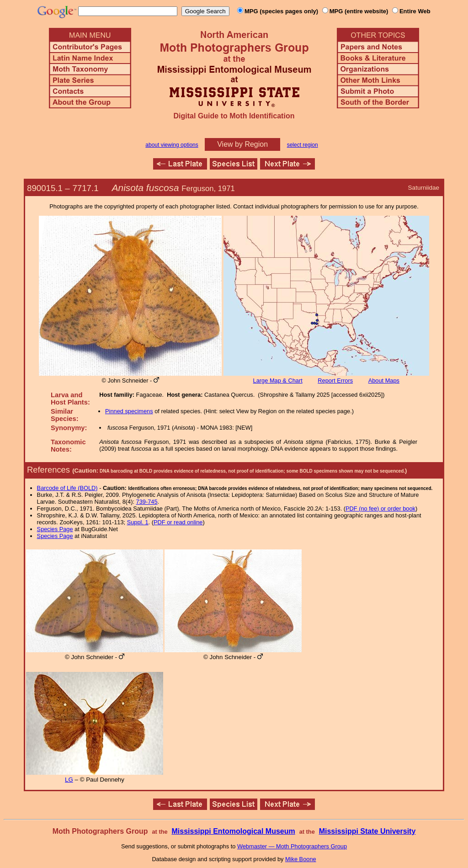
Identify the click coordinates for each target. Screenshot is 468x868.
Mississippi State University (367, 831)
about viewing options (172, 145)
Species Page (55, 529)
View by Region (242, 144)
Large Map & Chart (278, 381)
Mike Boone (301, 859)
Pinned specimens (129, 411)
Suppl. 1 (138, 522)
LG (69, 780)
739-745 (147, 502)
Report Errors (335, 381)
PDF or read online (178, 522)
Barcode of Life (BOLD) (67, 488)
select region (303, 145)
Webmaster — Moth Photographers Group (292, 846)
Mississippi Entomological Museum (233, 831)
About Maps (384, 381)
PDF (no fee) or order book (380, 509)
